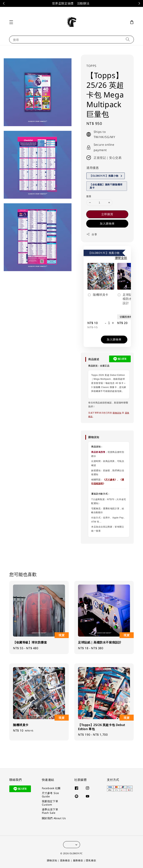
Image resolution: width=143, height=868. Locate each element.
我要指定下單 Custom (50, 803)
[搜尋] (128, 39)
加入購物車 (107, 223)
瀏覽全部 (121, 258)
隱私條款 (91, 860)
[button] (11, 22)
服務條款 (78, 860)
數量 (89, 196)
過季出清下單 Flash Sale (50, 811)
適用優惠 (93, 168)
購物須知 (117, 413)
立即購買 (107, 214)
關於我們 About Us (54, 818)
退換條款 (65, 860)
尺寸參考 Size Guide (50, 795)
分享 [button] (92, 234)
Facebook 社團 (51, 788)
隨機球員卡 (98, 295)
